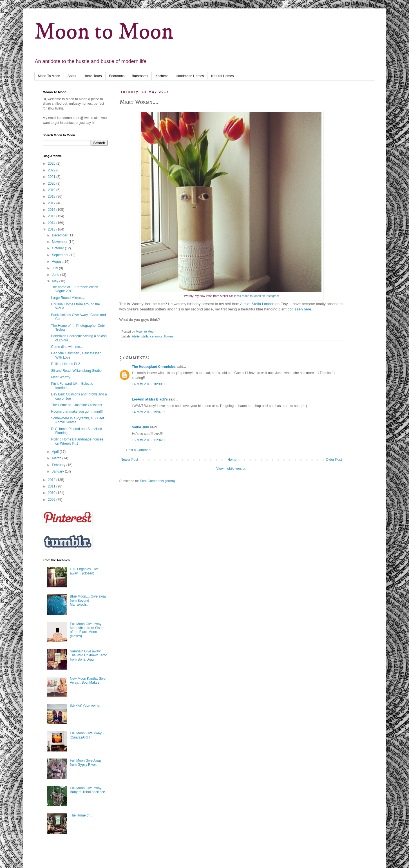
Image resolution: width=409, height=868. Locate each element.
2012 (52, 480)
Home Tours (93, 76)
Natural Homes (222, 76)
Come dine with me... (67, 347)
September (61, 255)
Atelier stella (140, 336)
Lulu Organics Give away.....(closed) (84, 571)
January (58, 471)
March (57, 458)
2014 (52, 223)
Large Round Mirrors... (68, 298)
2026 (52, 164)
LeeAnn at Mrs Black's (150, 399)
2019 (52, 190)
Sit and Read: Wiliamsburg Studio (76, 371)
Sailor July (141, 427)
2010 (52, 493)
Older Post (334, 460)
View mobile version (231, 469)
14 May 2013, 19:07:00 (149, 412)
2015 (52, 216)
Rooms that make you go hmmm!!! (77, 411)
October (58, 248)
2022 (52, 170)
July (55, 268)
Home (232, 460)
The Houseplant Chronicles (154, 367)
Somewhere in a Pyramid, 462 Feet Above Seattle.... (77, 420)
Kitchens (162, 76)
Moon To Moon (49, 76)
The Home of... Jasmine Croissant (76, 405)
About (72, 76)
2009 (52, 500)
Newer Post (129, 460)
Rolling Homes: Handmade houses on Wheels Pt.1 (77, 441)
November (60, 242)
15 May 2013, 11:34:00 (149, 440)
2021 (52, 177)
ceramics (156, 336)
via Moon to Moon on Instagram (258, 296)
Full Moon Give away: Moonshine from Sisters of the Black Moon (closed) (88, 630)
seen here (303, 309)
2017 (52, 203)
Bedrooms (117, 76)
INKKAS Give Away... (86, 706)
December (60, 235)
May (55, 281)
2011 (52, 486)
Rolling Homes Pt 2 (65, 364)
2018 (52, 196)
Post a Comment (139, 450)
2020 (52, 184)
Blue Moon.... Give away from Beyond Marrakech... (88, 600)
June (56, 275)
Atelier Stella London (258, 304)
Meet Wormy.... (62, 377)
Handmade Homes (190, 76)
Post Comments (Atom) (157, 481)
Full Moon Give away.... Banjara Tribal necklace (87, 790)
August (58, 261)
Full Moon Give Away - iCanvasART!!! (87, 735)
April (56, 452)
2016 (52, 210)
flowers (169, 336)
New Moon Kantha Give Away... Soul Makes (88, 681)
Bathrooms (140, 76)
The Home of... (81, 815)
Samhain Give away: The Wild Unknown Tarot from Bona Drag (88, 655)
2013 (52, 229)
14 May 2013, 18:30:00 (149, 384)
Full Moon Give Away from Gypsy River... (86, 762)
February (59, 465)
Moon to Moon (104, 32)
